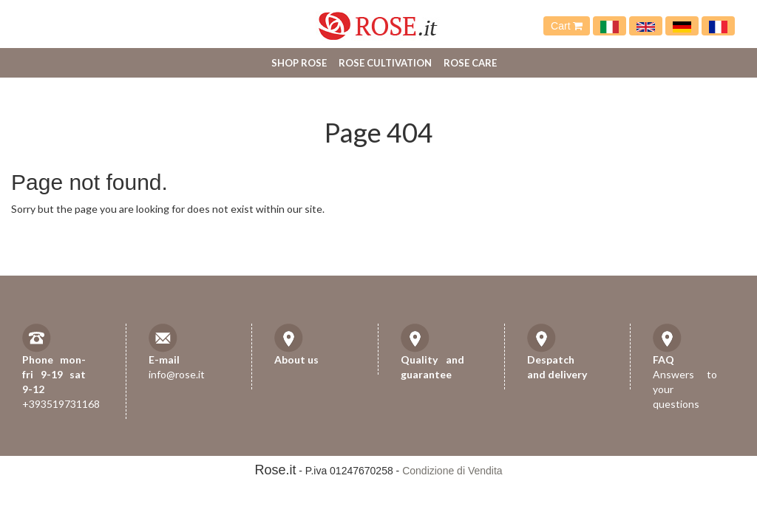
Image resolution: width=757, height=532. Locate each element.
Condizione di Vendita (452, 471)
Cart (567, 26)
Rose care (470, 63)
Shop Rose (299, 63)
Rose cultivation (385, 63)
